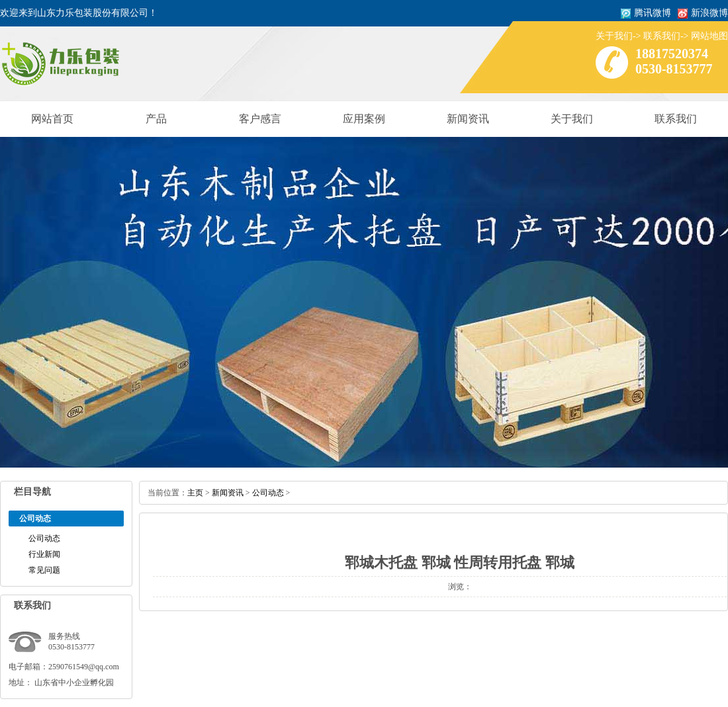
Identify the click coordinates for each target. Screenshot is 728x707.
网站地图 (709, 36)
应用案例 (364, 119)
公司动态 (44, 538)
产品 (156, 119)
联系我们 (662, 36)
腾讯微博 (653, 13)
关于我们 (614, 36)
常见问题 (44, 570)
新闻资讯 (468, 119)
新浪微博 (709, 13)
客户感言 (260, 119)
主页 (195, 493)
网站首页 (52, 119)
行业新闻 (44, 554)
